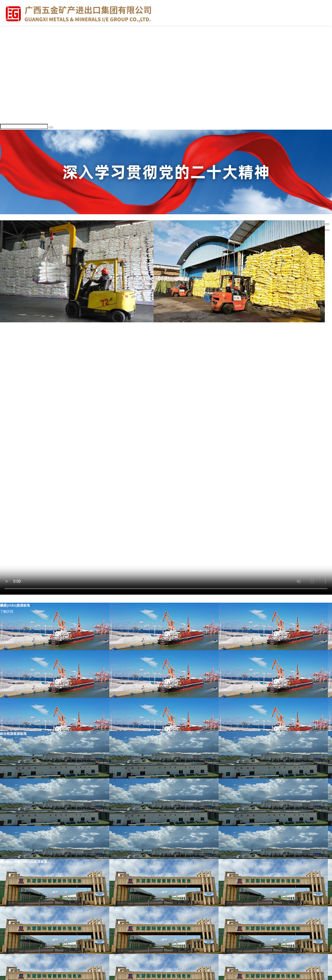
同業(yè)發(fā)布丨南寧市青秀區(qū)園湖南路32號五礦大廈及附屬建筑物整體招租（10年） (199, 446)
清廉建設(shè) (44, 325)
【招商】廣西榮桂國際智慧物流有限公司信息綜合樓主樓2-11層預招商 (223, 434)
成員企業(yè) (10, 61)
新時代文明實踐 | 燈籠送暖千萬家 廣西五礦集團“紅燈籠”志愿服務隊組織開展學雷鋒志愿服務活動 (234, 343)
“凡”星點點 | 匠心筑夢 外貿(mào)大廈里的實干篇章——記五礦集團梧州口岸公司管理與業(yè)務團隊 (190, 373)
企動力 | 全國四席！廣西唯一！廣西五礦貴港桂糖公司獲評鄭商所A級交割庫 (137, 361)
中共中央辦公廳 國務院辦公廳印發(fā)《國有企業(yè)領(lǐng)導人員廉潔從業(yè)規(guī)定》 (76, 379)
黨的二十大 (8, 96)
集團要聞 (7, 85)
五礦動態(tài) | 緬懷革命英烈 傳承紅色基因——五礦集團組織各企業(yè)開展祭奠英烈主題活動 (198, 337)
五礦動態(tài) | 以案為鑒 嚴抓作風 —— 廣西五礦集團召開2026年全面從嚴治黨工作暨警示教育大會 (193, 349)
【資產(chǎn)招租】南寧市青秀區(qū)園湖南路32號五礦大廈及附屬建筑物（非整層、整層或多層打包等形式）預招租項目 (219, 440)
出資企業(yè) (24, 325)
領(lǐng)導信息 (10, 49)
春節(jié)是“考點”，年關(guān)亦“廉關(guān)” (149, 385)
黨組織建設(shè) (12, 103)
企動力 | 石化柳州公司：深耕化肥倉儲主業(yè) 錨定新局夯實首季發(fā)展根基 (97, 367)
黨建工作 (7, 91)
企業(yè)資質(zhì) (13, 67)
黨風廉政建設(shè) (14, 108)
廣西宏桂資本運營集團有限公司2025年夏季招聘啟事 (115, 434)
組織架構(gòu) (11, 55)
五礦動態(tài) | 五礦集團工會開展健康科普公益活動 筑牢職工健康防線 (60, 337)
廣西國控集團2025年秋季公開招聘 (34, 434)
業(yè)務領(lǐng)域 (13, 121)
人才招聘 (7, 114)
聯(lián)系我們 (10, 73)
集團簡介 (7, 43)
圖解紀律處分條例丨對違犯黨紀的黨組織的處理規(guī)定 (241, 385)
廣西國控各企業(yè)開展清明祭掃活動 (36, 361)
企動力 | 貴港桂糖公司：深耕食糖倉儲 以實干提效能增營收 (215, 367)
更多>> (5, 331)
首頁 (3, 31)
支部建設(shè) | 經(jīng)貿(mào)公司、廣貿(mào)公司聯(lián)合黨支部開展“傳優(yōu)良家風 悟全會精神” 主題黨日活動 (163, 391)
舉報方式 (7, 79)
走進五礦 (7, 37)
